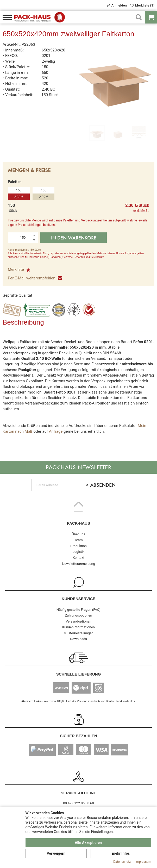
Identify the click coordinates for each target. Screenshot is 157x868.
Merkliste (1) (142, 5)
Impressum (143, 862)
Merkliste (19, 269)
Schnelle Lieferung (79, 674)
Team (78, 540)
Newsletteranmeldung (78, 564)
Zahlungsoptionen (78, 615)
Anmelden (117, 5)
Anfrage (56, 431)
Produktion (78, 546)
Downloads (78, 639)
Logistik (79, 552)
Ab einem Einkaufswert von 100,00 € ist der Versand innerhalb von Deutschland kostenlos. (78, 701)
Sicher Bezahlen (78, 736)
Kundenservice (79, 599)
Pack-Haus (78, 523)
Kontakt (78, 558)
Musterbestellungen (78, 633)
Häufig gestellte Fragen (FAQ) (78, 610)
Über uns (78, 534)
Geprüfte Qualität (17, 295)
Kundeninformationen (78, 627)
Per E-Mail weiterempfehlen (35, 278)
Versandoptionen (78, 621)
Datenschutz (122, 862)
